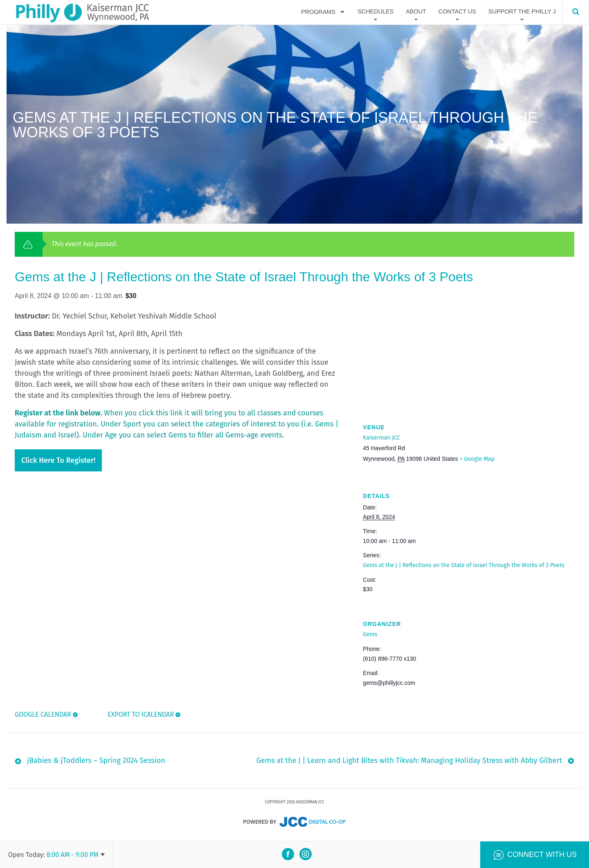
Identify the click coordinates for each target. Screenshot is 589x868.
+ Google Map (477, 459)
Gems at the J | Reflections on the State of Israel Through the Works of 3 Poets (464, 565)
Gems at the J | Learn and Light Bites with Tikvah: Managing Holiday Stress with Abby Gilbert (409, 763)
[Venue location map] (469, 354)
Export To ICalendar (140, 714)
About (416, 12)
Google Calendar (43, 714)
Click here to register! (58, 460)
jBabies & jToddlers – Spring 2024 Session (96, 763)
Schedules (375, 12)
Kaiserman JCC (381, 438)
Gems (370, 634)
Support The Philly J (522, 12)
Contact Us (457, 12)
